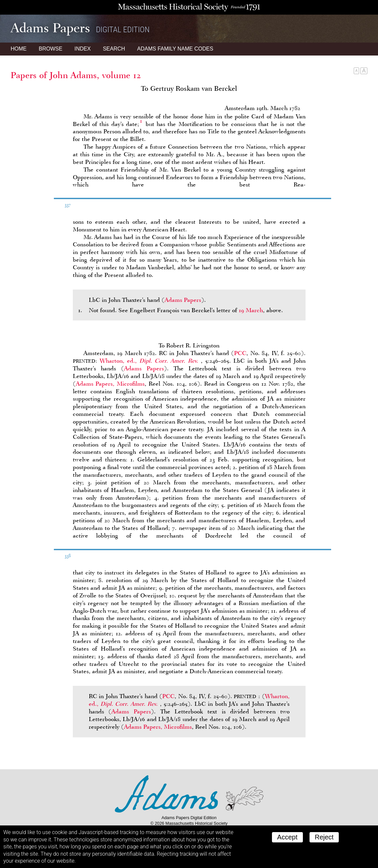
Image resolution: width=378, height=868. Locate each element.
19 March (251, 310)
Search (114, 49)
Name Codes (175, 49)
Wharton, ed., (150, 361)
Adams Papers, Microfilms (110, 384)
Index (83, 49)
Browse (50, 49)
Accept (287, 837)
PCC (240, 353)
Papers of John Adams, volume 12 (76, 75)
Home (19, 49)
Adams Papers (183, 300)
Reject (324, 837)
